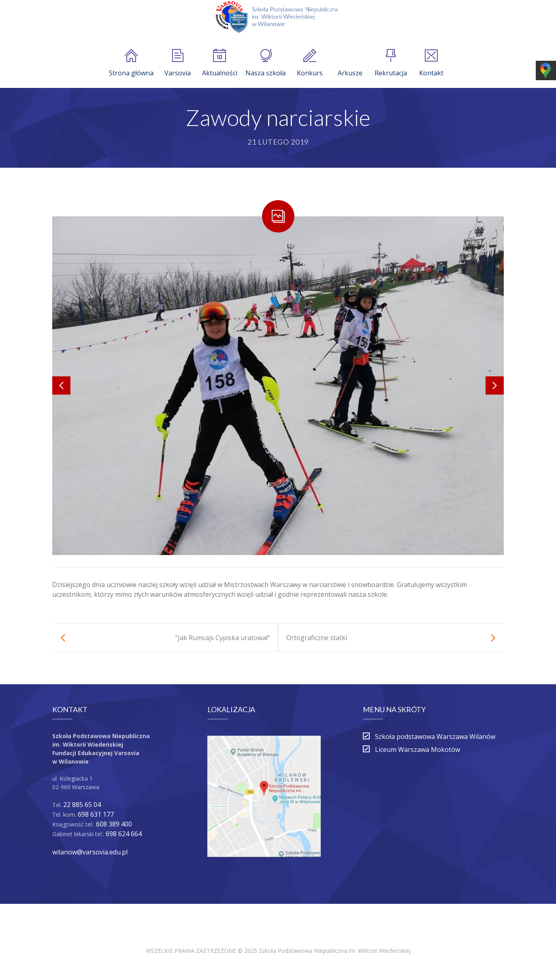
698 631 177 (96, 814)
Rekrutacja (391, 63)
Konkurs (310, 63)
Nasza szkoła (265, 63)
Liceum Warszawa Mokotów (418, 749)
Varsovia (178, 63)
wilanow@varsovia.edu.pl (90, 852)
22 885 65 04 (82, 805)
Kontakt (431, 63)
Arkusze (350, 63)
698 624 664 (124, 834)
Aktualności (220, 63)
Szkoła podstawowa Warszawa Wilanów (435, 737)
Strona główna (131, 63)
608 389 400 (114, 824)
